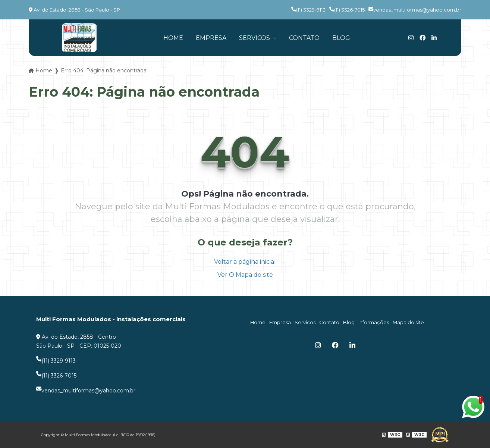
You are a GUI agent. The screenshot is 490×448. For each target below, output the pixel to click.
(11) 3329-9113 (308, 10)
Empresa (211, 38)
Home (173, 38)
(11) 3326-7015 (347, 10)
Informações (374, 322)
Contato (304, 38)
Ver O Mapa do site (245, 275)
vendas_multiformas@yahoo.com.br (415, 10)
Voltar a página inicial (245, 262)
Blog (341, 38)
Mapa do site (408, 322)
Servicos (255, 38)
